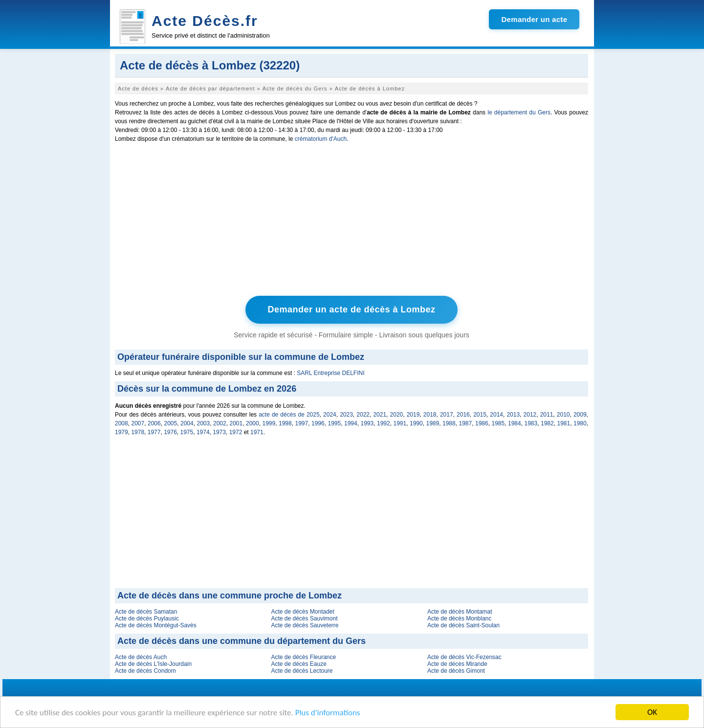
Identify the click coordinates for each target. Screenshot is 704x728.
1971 (257, 432)
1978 (138, 432)
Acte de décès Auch (141, 657)
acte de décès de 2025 (289, 415)
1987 (466, 423)
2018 (430, 415)
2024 (330, 415)
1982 (547, 423)
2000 (253, 423)
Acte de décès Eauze (298, 664)
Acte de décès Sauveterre (305, 625)
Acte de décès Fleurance (303, 657)
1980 (580, 423)
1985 (498, 423)
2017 (447, 415)
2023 (346, 415)
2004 (187, 423)
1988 (449, 423)
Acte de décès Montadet (302, 612)
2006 (154, 423)
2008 (121, 423)
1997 (302, 423)
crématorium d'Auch (321, 139)
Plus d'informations (328, 713)
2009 (580, 415)
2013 (513, 415)
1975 (187, 432)
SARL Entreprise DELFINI (330, 373)
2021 (380, 415)
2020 (397, 415)
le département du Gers (519, 112)
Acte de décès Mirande (457, 664)
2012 (530, 415)
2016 (463, 415)
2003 (204, 423)
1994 (351, 423)
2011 (547, 415)
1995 (335, 423)
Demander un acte (534, 19)
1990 (416, 423)
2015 (480, 415)
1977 (154, 432)
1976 (170, 432)
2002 (220, 423)
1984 (515, 423)
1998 (285, 423)
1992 (384, 423)
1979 (121, 432)
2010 (563, 415)
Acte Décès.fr (205, 21)
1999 (269, 423)
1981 (564, 423)
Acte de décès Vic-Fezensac (464, 657)
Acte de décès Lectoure (302, 671)
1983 (531, 423)
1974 (203, 432)
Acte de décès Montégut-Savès (156, 625)
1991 (400, 423)
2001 (236, 423)
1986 (482, 423)
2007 (138, 423)
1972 (236, 432)
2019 (413, 415)
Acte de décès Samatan (146, 612)
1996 (318, 423)
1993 (367, 423)
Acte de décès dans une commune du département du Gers (242, 641)
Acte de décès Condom (145, 671)
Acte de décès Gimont (456, 671)
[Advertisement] (352, 221)
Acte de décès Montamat (460, 612)
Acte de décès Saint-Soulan (463, 625)
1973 (219, 432)
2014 (496, 415)
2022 (363, 415)
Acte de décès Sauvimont (304, 618)
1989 (433, 423)
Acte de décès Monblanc (459, 618)
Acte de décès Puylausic (147, 618)
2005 (171, 423)
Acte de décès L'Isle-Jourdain (153, 664)
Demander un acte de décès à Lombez (351, 309)
